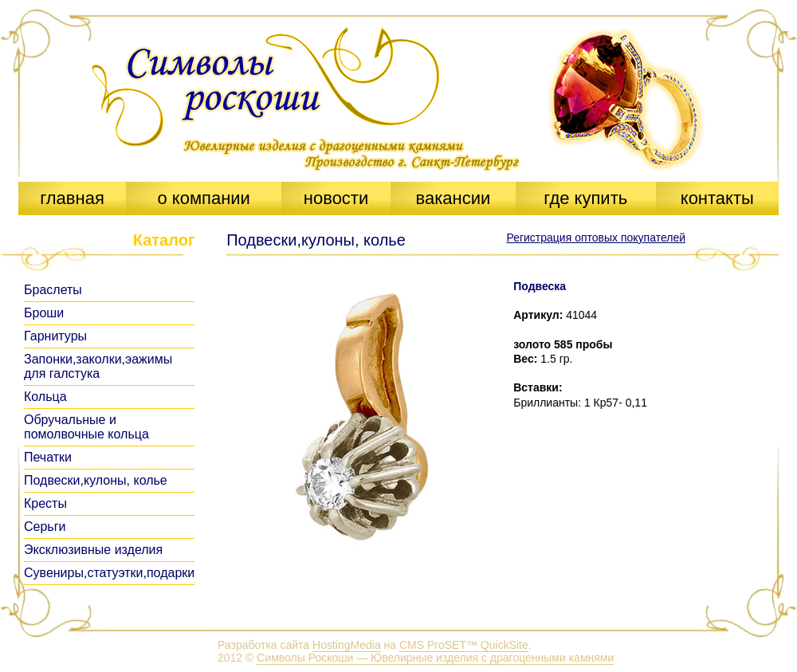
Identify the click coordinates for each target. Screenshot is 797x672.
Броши (44, 313)
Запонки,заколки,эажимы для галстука (98, 366)
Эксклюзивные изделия (93, 550)
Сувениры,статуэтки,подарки (109, 573)
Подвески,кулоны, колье (96, 480)
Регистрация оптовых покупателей (596, 238)
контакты (717, 198)
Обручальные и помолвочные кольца (86, 427)
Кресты (45, 503)
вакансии (453, 198)
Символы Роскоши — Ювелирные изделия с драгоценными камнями (435, 658)
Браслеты (53, 290)
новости (336, 198)
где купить (585, 198)
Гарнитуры (55, 336)
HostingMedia (347, 645)
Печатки (48, 457)
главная (72, 198)
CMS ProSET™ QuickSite (464, 645)
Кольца (45, 397)
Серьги (45, 527)
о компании (203, 198)
